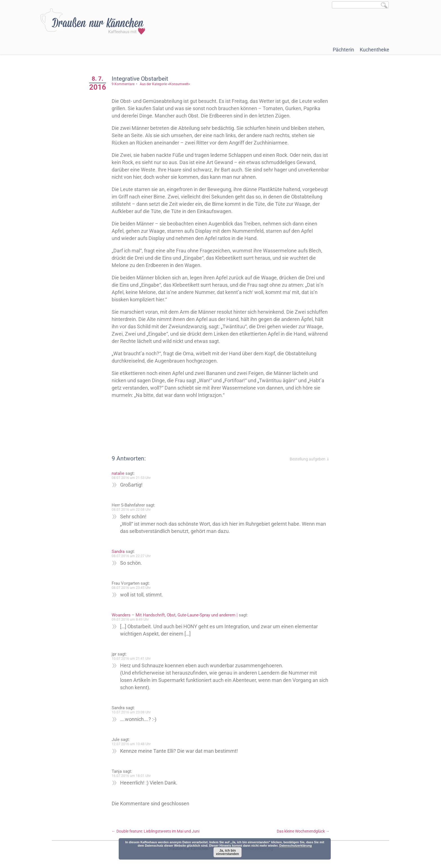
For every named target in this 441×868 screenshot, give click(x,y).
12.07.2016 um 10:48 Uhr (131, 744)
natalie (118, 473)
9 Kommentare (123, 84)
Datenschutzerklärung (296, 846)
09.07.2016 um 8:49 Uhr (130, 620)
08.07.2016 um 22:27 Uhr (131, 556)
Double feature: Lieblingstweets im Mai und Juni (156, 831)
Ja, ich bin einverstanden (227, 852)
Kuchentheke (374, 50)
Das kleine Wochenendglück (303, 831)
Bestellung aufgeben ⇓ (310, 459)
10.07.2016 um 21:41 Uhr (131, 659)
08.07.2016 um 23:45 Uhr (131, 588)
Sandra (118, 551)
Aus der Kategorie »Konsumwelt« (165, 84)
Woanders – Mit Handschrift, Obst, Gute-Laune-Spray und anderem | (175, 615)
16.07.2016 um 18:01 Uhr (131, 776)
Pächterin (343, 50)
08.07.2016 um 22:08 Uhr (131, 510)
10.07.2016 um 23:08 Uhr (131, 712)
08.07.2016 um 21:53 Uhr (131, 478)
